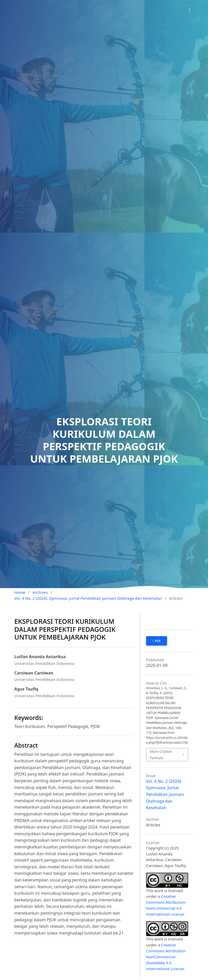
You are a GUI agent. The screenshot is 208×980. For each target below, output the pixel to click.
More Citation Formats (161, 754)
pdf (157, 641)
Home (20, 592)
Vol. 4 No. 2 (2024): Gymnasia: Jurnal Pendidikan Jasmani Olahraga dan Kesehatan (88, 598)
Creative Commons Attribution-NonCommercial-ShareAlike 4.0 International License (166, 957)
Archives (40, 592)
